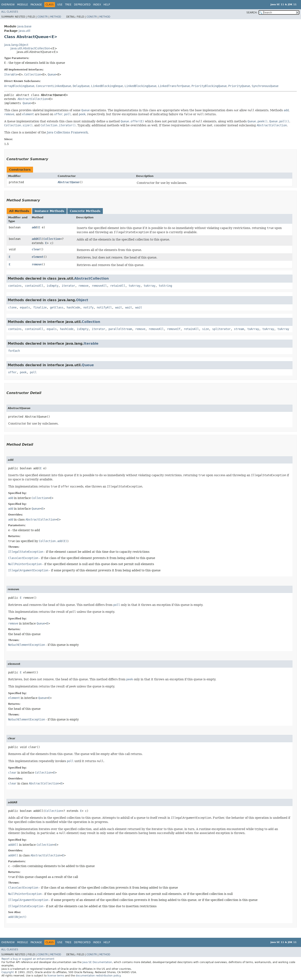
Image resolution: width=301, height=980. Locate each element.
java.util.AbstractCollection (30, 48)
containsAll (34, 286)
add (34, 227)
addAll (37, 239)
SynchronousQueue (265, 86)
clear (36, 249)
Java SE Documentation (97, 962)
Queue (52, 74)
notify (88, 307)
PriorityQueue (239, 86)
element (38, 257)
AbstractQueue (69, 182)
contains (15, 286)
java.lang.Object (16, 45)
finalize (40, 307)
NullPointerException (25, 564)
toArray (134, 286)
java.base (24, 26)
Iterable (11, 74)
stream (239, 329)
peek (23, 372)
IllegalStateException (26, 552)
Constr (43, 17)
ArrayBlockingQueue (19, 86)
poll (33, 372)
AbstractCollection (33, 99)
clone (12, 307)
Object (82, 300)
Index (97, 5)
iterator (68, 286)
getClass (57, 307)
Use (60, 5)
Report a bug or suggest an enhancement (28, 959)
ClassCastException (23, 558)
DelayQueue (81, 86)
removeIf (174, 329)
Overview (8, 5)
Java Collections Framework (67, 132)
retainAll (118, 286)
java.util (24, 31)
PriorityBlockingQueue (209, 86)
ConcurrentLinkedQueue (54, 86)
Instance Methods (49, 211)
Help (107, 5)
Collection (33, 74)
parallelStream (120, 329)
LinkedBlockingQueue (140, 86)
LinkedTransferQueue (174, 86)
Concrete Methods (85, 211)
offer (12, 372)
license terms (56, 976)
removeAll (99, 286)
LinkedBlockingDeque (107, 86)
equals (25, 307)
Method (56, 17)
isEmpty (52, 286)
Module (23, 5)
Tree (68, 5)
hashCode (73, 307)
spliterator (221, 329)
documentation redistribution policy (98, 976)
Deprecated (82, 5)
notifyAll (104, 307)
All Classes (10, 12)
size (205, 329)
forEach (14, 351)
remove (37, 264)
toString (165, 286)
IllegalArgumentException (28, 570)
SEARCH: (252, 13)
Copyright (8, 972)
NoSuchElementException (27, 645)
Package (36, 5)
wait (119, 307)
